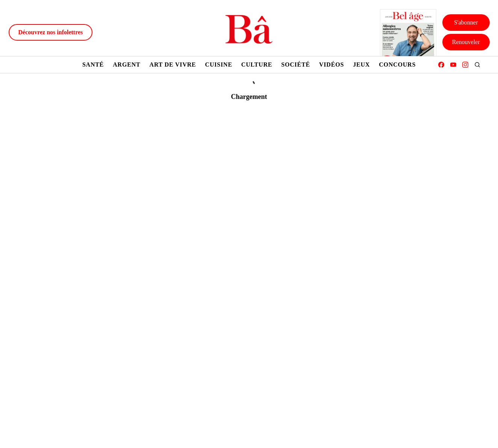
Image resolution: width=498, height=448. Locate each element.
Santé (93, 65)
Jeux (361, 65)
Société (296, 65)
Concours (397, 65)
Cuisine (219, 65)
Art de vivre (173, 65)
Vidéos (331, 65)
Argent (126, 65)
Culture (257, 65)
